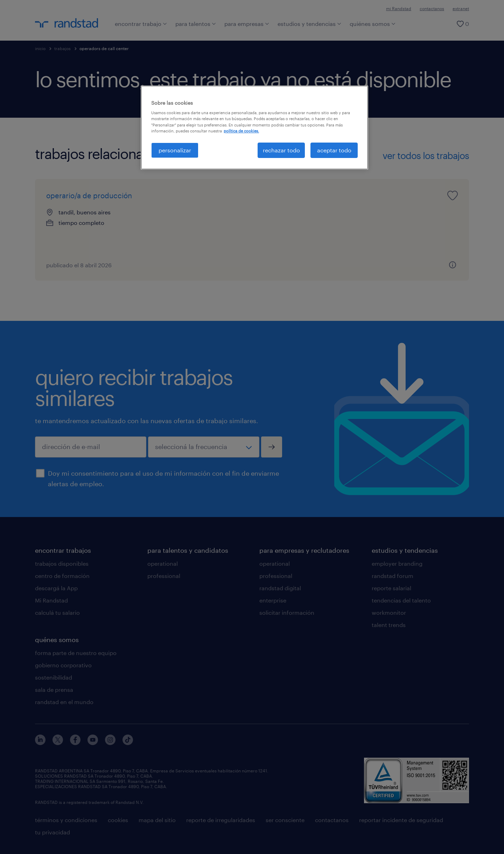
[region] (254, 128)
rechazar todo (281, 150)
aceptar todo (334, 150)
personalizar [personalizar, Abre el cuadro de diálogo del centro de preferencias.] (175, 150)
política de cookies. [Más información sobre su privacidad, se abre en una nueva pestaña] (241, 131)
